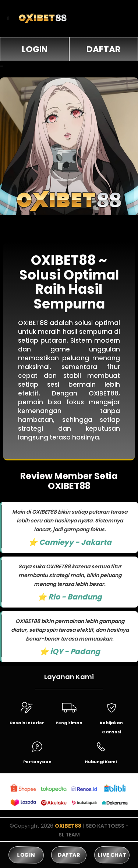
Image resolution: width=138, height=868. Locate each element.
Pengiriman (69, 723)
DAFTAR (104, 49)
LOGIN (35, 49)
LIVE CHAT (112, 855)
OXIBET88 (68, 826)
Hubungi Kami (101, 762)
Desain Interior (27, 723)
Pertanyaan (37, 762)
